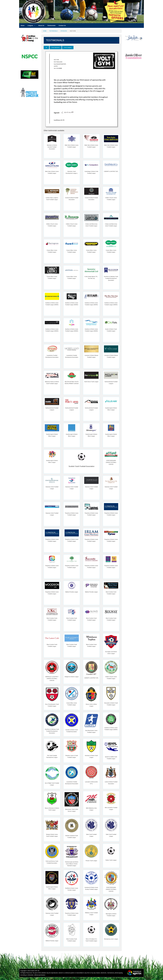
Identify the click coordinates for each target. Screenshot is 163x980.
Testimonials (53, 31)
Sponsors (64, 31)
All (46, 47)
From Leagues (68, 47)
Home (45, 31)
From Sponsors (56, 47)
